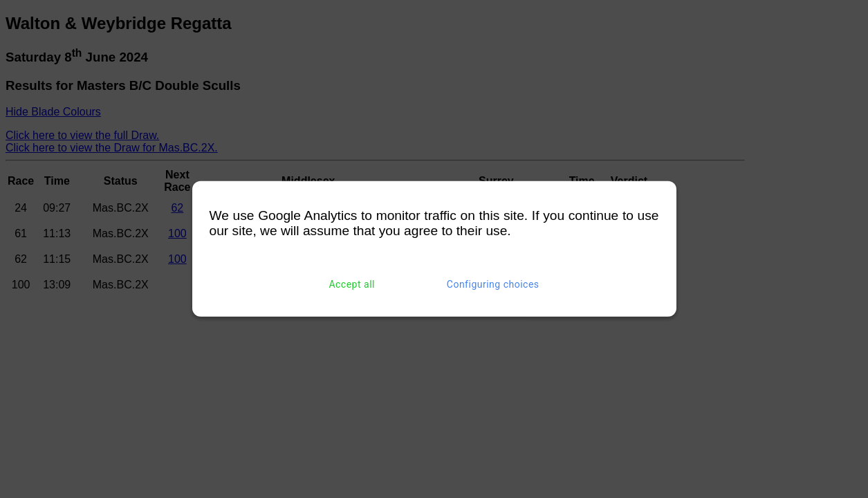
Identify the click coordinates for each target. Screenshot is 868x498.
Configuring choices (493, 284)
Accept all (352, 284)
